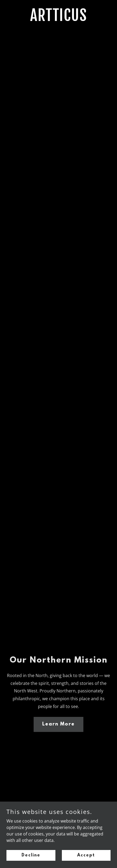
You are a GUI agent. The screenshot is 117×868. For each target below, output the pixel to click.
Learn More (58, 724)
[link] (58, 19)
